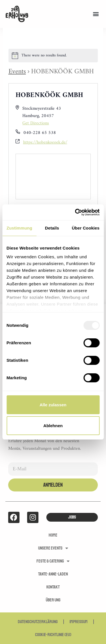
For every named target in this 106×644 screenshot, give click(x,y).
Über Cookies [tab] (86, 228)
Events (17, 72)
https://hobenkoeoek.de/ (45, 143)
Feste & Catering (53, 561)
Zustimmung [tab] (19, 228)
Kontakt (53, 587)
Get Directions (36, 123)
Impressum (79, 622)
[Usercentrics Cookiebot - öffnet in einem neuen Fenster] (75, 212)
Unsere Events (53, 548)
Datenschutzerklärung (38, 622)
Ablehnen (53, 426)
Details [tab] (52, 228)
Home (53, 535)
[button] (96, 14)
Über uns (53, 600)
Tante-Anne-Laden (53, 574)
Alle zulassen (53, 405)
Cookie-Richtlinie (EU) (53, 635)
